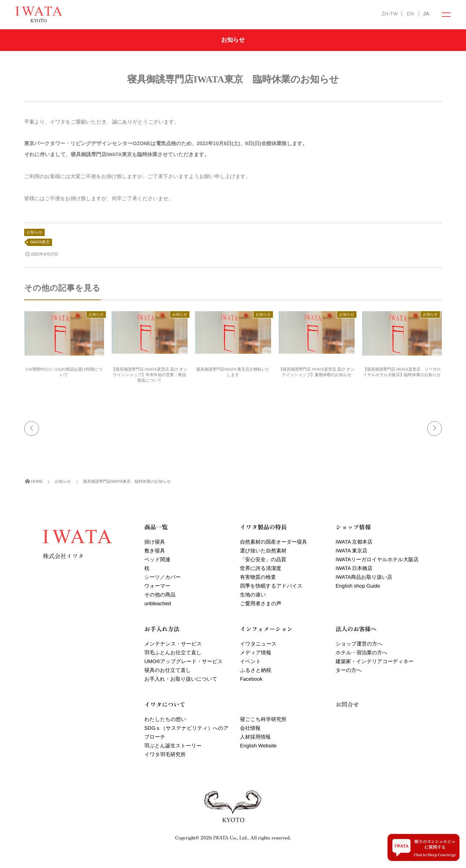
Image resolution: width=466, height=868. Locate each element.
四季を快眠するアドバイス (271, 586)
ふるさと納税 (256, 670)
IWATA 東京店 (352, 551)
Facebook (251, 679)
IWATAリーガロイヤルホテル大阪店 (377, 559)
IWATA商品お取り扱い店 (364, 577)
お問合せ (347, 704)
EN (410, 14)
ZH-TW (389, 14)
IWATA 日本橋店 (354, 568)
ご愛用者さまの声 (261, 603)
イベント (250, 661)
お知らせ (34, 232)
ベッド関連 (157, 559)
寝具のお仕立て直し (168, 670)
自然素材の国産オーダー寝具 (273, 542)
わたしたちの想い (165, 719)
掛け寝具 (155, 542)
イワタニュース (258, 644)
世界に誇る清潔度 (261, 568)
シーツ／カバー (162, 577)
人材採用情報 (255, 737)
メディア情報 (256, 652)
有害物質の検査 (258, 577)
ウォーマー (157, 586)
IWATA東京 (40, 242)
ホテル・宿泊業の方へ (362, 652)
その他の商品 (160, 595)
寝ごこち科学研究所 (263, 719)
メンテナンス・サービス (173, 644)
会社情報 (250, 728)
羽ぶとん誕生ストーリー (173, 746)
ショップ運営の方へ (359, 644)
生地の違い (253, 595)
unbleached (158, 603)
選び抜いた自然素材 (263, 551)
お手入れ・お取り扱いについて (181, 679)
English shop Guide (358, 586)
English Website (258, 746)
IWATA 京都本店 (354, 542)
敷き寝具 (155, 551)
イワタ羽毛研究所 (165, 754)
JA (426, 14)
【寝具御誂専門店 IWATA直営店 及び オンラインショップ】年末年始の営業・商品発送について (149, 375)
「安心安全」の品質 (263, 559)
